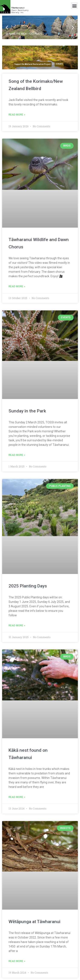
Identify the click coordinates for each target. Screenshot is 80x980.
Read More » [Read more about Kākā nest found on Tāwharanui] (17, 797)
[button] (74, 6)
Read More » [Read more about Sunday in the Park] (17, 455)
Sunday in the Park (27, 411)
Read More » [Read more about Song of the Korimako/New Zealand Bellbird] (17, 115)
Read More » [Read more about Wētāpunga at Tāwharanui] (17, 961)
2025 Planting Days (28, 586)
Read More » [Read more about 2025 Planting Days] (17, 626)
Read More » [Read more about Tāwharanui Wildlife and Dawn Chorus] (17, 286)
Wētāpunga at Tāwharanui (34, 922)
